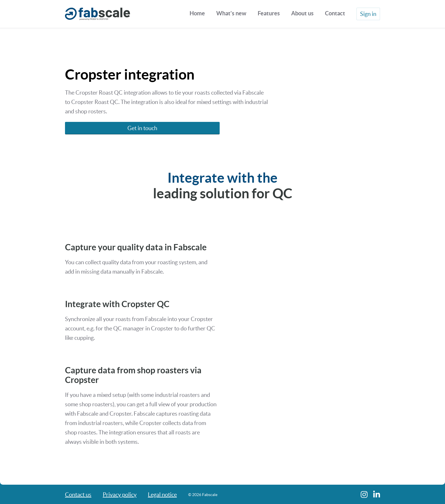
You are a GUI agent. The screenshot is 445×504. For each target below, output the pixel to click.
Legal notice (162, 495)
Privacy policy (120, 495)
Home (197, 13)
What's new (231, 13)
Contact (335, 13)
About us (302, 13)
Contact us (78, 495)
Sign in (368, 14)
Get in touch (142, 128)
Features (269, 13)
